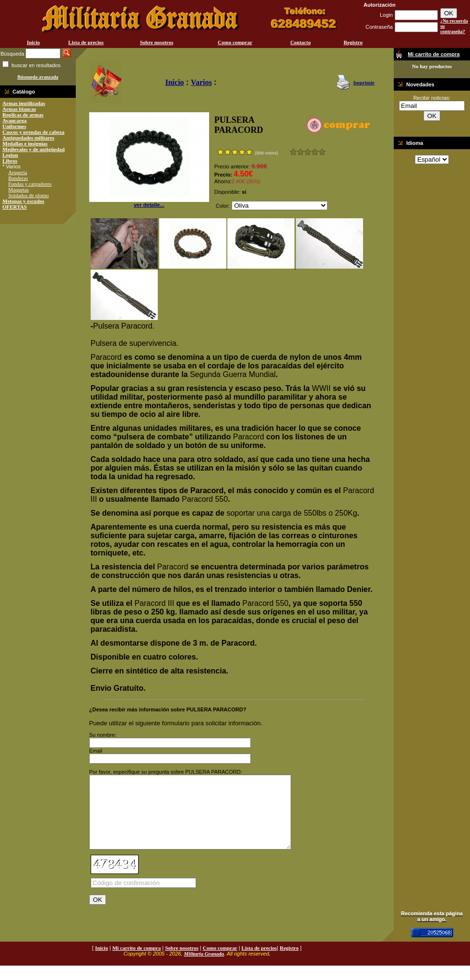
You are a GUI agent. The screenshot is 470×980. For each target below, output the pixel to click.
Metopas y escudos (23, 201)
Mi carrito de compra (136, 962)
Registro (353, 42)
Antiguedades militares (28, 138)
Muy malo (293, 152)
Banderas (18, 178)
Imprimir (364, 83)
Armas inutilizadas (24, 103)
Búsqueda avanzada (38, 77)
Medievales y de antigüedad (34, 149)
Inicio (33, 42)
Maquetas (18, 189)
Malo (300, 152)
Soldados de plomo (28, 195)
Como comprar (235, 42)
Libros (10, 161)
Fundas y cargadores (30, 184)
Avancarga (15, 120)
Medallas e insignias (25, 143)
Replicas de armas (23, 115)
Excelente (322, 152)
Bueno (308, 152)
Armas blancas (19, 109)
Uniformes (14, 126)
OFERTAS (15, 207)
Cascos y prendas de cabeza (33, 132)
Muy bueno (315, 152)
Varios (201, 82)
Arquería (18, 172)
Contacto (300, 42)
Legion (10, 155)
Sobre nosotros (157, 42)
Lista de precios (86, 42)
